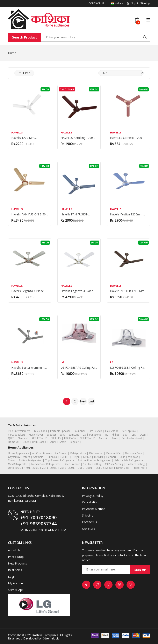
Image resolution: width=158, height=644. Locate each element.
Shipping (88, 515)
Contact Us (96, 3)
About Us (14, 550)
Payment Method (94, 509)
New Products (17, 563)
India (117, 3)
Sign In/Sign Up (138, 3)
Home (12, 53)
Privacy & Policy (93, 495)
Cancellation (90, 502)
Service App (16, 590)
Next (83, 401)
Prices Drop (16, 557)
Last (91, 401)
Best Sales (15, 570)
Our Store (89, 528)
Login (12, 576)
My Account (16, 583)
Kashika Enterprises (45, 635)
